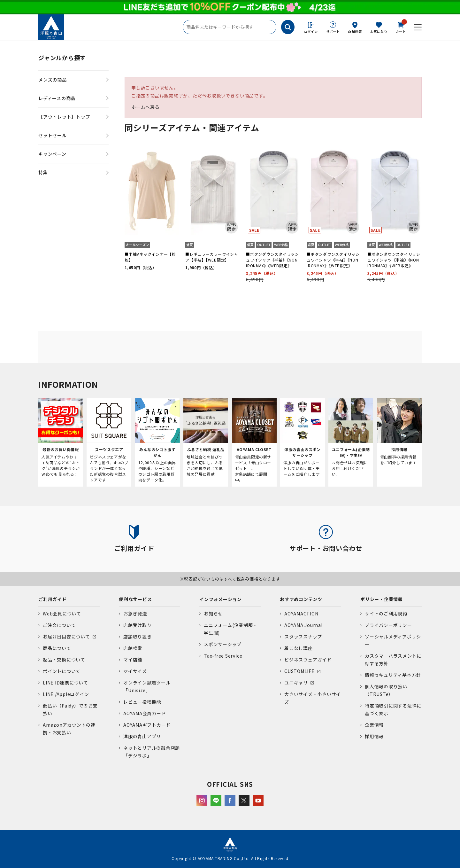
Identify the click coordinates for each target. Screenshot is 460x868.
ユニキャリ (296, 683)
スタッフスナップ (303, 637)
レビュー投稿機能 (142, 702)
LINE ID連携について (65, 683)
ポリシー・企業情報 (382, 599)
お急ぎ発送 (135, 614)
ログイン (311, 31)
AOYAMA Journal (303, 625)
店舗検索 (355, 31)
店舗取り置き (138, 637)
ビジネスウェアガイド (308, 660)
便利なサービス (135, 599)
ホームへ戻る (146, 107)
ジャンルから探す (62, 58)
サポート (333, 31)
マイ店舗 (133, 660)
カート (401, 27)
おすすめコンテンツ (301, 599)
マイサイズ (135, 671)
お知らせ (213, 614)
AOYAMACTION (301, 614)
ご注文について (59, 625)
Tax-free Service (223, 656)
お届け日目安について (66, 637)
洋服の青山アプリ (142, 736)
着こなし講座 (299, 648)
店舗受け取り (138, 625)
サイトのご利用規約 (386, 614)
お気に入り (379, 31)
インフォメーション (221, 599)
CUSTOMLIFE (299, 671)
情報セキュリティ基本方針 (393, 675)
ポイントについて (62, 671)
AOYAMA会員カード (145, 713)
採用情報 (374, 736)
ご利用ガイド (53, 599)
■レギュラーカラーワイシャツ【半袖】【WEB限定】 (212, 257)
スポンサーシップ (223, 644)
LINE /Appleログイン (66, 694)
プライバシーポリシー (388, 625)
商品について (57, 648)
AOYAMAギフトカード (147, 725)
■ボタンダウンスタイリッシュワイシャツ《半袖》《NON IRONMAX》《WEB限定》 (272, 260)
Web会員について (62, 614)
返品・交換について (64, 660)
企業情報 (374, 725)
